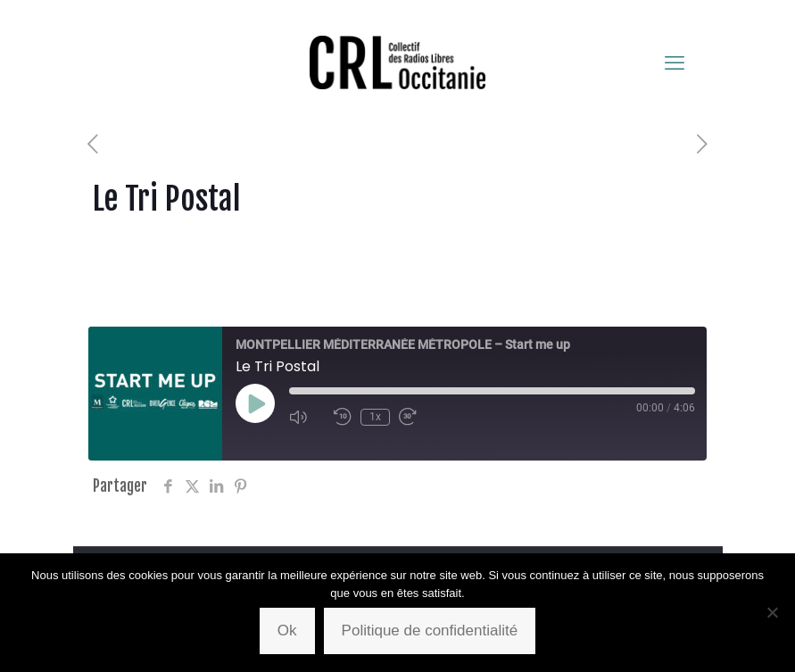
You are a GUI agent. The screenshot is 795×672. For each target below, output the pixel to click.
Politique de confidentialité (430, 631)
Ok (287, 631)
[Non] (773, 612)
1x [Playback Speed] (375, 417)
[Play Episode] (255, 403)
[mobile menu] (675, 62)
